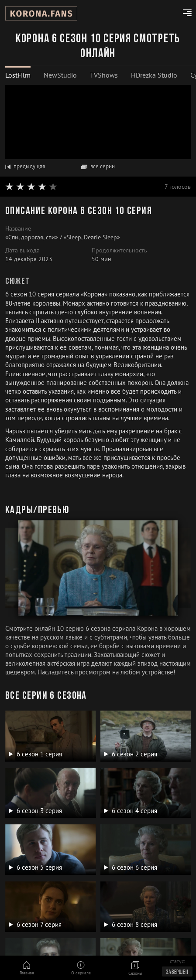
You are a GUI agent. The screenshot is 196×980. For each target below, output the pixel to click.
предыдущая (25, 166)
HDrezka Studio (154, 75)
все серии (98, 166)
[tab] (18, 75)
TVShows (104, 75)
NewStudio (60, 75)
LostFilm (18, 75)
